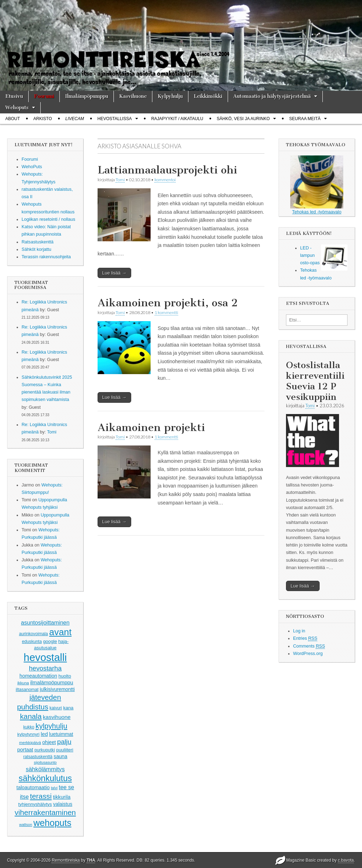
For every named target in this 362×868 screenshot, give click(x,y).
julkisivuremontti (57, 689)
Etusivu (14, 96)
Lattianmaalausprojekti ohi (167, 170)
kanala (31, 716)
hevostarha (45, 668)
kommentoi (165, 180)
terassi (41, 796)
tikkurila (62, 797)
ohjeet (49, 742)
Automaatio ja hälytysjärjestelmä (272, 96)
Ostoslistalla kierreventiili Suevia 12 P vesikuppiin (315, 381)
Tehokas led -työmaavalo (317, 185)
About (13, 119)
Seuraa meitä (305, 119)
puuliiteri (65, 750)
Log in (299, 631)
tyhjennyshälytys (35, 804)
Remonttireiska (66, 860)
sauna (61, 756)
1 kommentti (166, 312)
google (50, 641)
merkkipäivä (30, 742)
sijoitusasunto (45, 762)
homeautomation (38, 676)
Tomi (52, 432)
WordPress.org (308, 654)
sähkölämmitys (45, 769)
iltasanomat (27, 690)
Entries (305, 639)
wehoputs (52, 823)
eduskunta (32, 642)
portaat (25, 750)
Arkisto (42, 119)
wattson (26, 825)
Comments (309, 646)
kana (68, 708)
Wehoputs (17, 108)
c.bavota (346, 860)
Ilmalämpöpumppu (87, 96)
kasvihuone (57, 717)
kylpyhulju (51, 726)
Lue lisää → (114, 273)
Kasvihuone (133, 96)
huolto (65, 676)
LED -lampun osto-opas (310, 256)
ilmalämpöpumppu (52, 683)
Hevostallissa (115, 119)
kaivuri (56, 708)
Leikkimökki (208, 96)
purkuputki (45, 750)
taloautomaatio (33, 787)
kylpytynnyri (28, 734)
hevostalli (45, 657)
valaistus (63, 804)
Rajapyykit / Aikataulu (177, 119)
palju (64, 742)
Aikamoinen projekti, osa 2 (168, 303)
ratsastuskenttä (38, 757)
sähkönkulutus (45, 778)
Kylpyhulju (170, 96)
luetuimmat (61, 734)
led (44, 734)
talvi (54, 788)
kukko (29, 727)
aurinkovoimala (34, 634)
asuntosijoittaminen (45, 622)
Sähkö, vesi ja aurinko (243, 119)
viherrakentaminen (45, 812)
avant (60, 632)
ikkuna (23, 683)
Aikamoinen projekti (151, 427)
